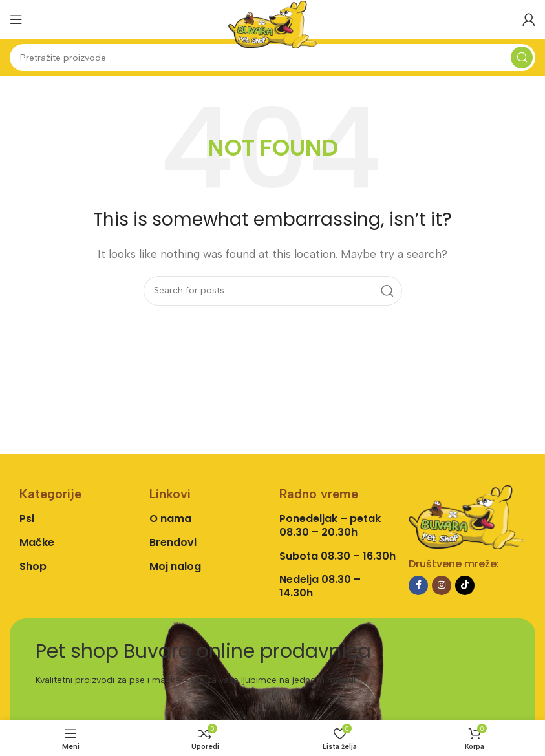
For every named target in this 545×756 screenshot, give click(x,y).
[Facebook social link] (418, 585)
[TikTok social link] (465, 585)
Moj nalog (175, 566)
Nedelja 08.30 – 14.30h (320, 586)
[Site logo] (273, 24)
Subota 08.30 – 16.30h (337, 556)
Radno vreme (319, 494)
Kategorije (50, 494)
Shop (33, 566)
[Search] (272, 58)
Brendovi (173, 542)
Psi (27, 519)
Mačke (37, 542)
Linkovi (170, 494)
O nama (170, 519)
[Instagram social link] (442, 585)
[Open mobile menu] (16, 19)
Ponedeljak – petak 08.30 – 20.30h (330, 525)
